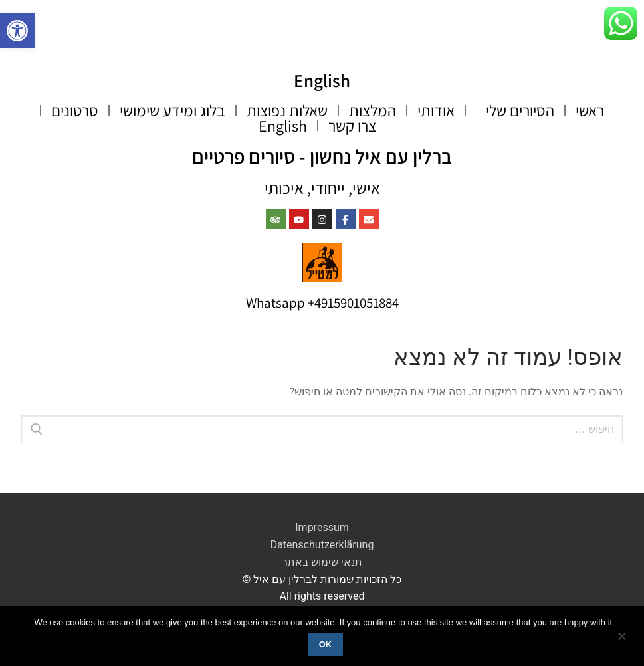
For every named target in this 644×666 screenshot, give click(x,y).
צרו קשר (352, 125)
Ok (326, 644)
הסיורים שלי (515, 110)
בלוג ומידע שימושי (172, 110)
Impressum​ (322, 527)
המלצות (373, 110)
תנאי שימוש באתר (322, 561)
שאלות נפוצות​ (287, 110)
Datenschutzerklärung (322, 545)
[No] (623, 641)
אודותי (436, 110)
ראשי (590, 110)
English (322, 80)
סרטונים (75, 110)
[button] (17, 31)
